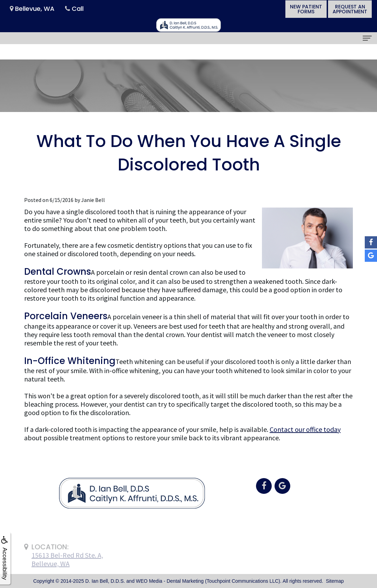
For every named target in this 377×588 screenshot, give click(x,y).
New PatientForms (306, 9)
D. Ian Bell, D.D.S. (105, 581)
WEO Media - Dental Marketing (170, 581)
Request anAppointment (350, 9)
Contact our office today (305, 429)
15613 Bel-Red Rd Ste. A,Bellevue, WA (67, 570)
